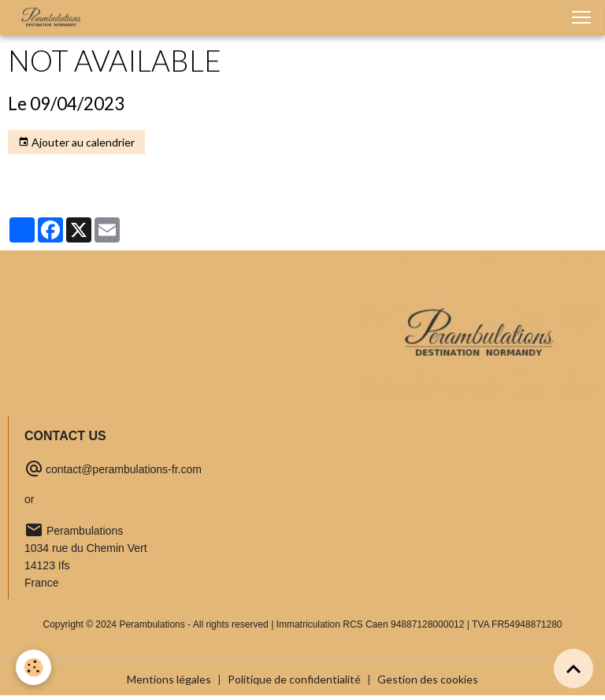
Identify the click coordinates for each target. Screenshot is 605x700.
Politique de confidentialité (294, 679)
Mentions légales (169, 679)
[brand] (54, 17)
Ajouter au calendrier (76, 143)
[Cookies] (33, 667)
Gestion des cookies (428, 679)
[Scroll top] (573, 669)
